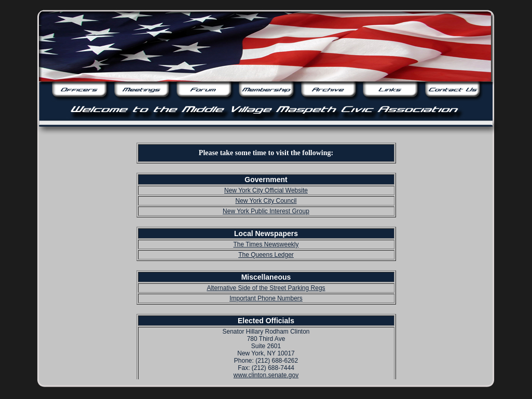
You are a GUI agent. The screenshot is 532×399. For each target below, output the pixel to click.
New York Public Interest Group (266, 211)
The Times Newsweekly (266, 244)
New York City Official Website (266, 190)
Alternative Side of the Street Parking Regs (266, 288)
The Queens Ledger (266, 255)
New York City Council (266, 201)
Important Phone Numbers (266, 298)
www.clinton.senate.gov (266, 375)
